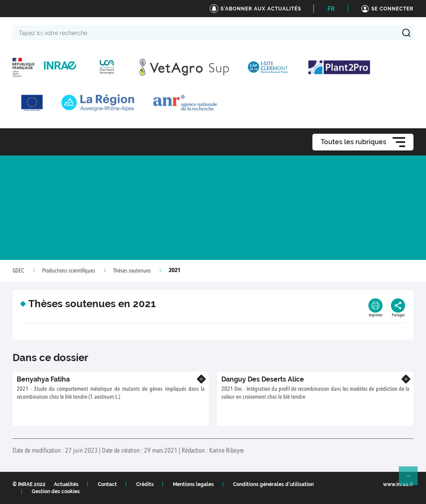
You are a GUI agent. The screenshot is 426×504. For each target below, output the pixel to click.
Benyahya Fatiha (43, 379)
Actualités (66, 484)
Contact (107, 484)
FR (331, 9)
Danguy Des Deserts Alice (263, 379)
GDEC (18, 271)
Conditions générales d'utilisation (273, 484)
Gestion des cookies (56, 491)
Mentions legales (193, 484)
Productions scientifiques (69, 271)
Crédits (145, 484)
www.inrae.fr (398, 484)
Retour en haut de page (412, 479)
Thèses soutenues (132, 271)
